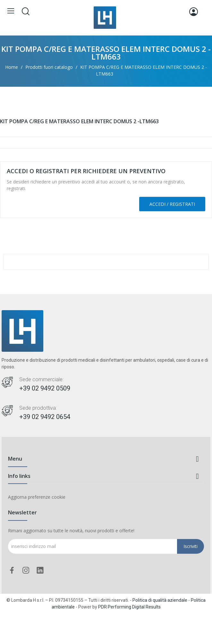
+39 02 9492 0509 (45, 388)
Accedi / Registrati (172, 204)
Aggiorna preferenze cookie (37, 497)
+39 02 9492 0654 (45, 417)
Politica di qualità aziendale (160, 600)
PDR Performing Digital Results (129, 607)
